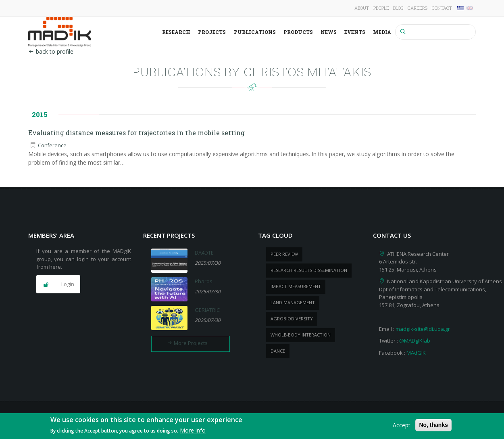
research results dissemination (309, 270)
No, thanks (433, 427)
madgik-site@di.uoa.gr (423, 329)
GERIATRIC (207, 310)
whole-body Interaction (301, 335)
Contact (442, 8)
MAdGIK (416, 353)
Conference (52, 145)
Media (382, 32)
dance (278, 351)
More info (193, 433)
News (329, 32)
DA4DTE (204, 253)
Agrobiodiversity (292, 319)
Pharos (204, 281)
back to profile (51, 51)
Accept (402, 427)
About (362, 8)
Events (355, 32)
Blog (398, 8)
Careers (418, 8)
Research (176, 32)
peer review (284, 254)
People (381, 8)
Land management (293, 302)
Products (298, 32)
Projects (212, 32)
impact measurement (296, 286)
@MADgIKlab (415, 341)
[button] (58, 284)
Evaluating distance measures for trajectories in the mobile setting (136, 133)
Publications (255, 32)
